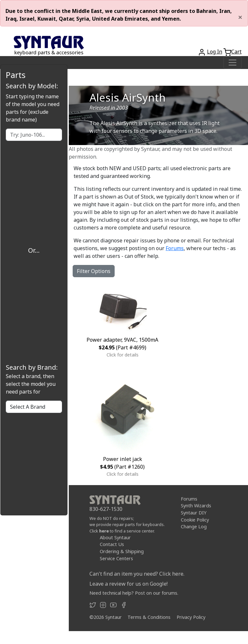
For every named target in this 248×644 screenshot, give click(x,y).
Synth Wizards (196, 506)
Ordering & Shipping (122, 551)
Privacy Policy (191, 617)
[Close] (240, 17)
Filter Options (94, 271)
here (104, 531)
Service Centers (116, 558)
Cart (236, 52)
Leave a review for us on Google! (129, 584)
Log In (215, 52)
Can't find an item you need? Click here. (137, 574)
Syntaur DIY (194, 513)
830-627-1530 (106, 509)
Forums (175, 248)
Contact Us (112, 544)
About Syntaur (115, 537)
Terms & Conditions (149, 617)
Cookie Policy (195, 520)
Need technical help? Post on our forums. (134, 593)
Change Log (194, 527)
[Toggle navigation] (232, 63)
